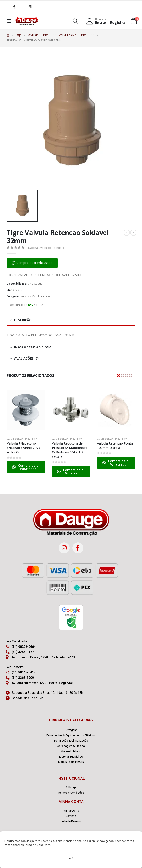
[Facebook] (14, 7)
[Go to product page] (26, 410)
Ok (71, 858)
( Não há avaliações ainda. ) (45, 248)
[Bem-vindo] (106, 21)
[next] (133, 233)
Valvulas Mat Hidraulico (35, 296)
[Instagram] (30, 7)
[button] (76, 21)
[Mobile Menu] (9, 21)
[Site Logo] (27, 21)
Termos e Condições (37, 845)
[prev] (127, 233)
